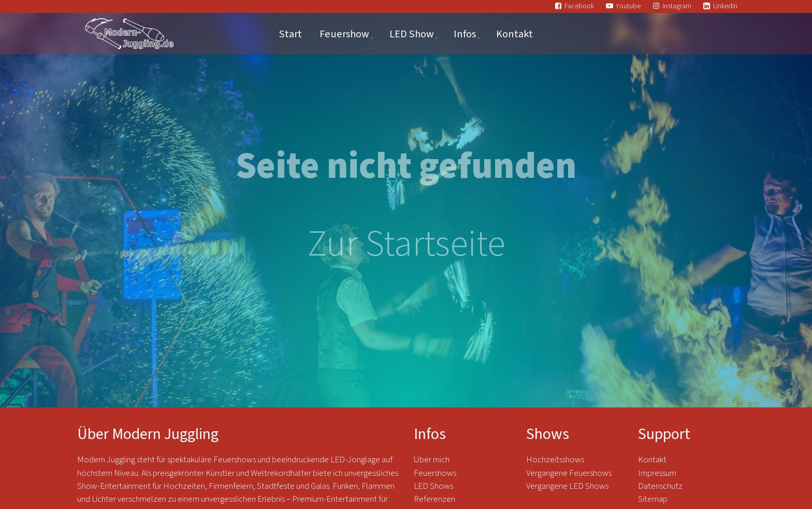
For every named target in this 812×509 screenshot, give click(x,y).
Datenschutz (661, 486)
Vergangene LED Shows (567, 486)
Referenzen (434, 499)
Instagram (677, 6)
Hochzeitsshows (555, 460)
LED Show (412, 34)
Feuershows (435, 473)
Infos (465, 34)
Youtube (628, 6)
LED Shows (433, 486)
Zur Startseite (406, 244)
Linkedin (725, 6)
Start (291, 34)
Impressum (657, 473)
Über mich (432, 460)
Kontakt (514, 34)
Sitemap (653, 499)
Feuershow (344, 34)
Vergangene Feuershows (569, 473)
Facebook (579, 6)
